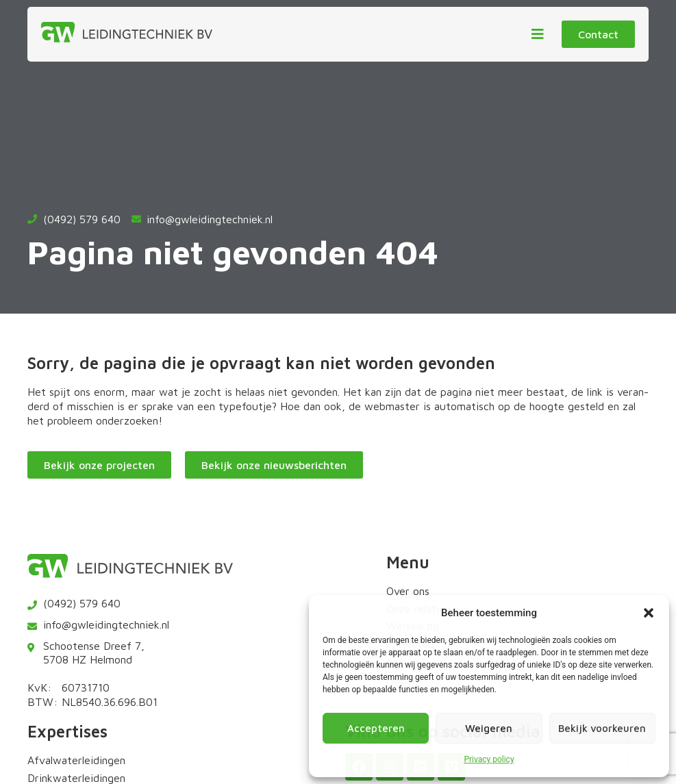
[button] (649, 613)
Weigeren (489, 728)
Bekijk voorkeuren (602, 728)
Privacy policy (489, 759)
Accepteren (376, 728)
